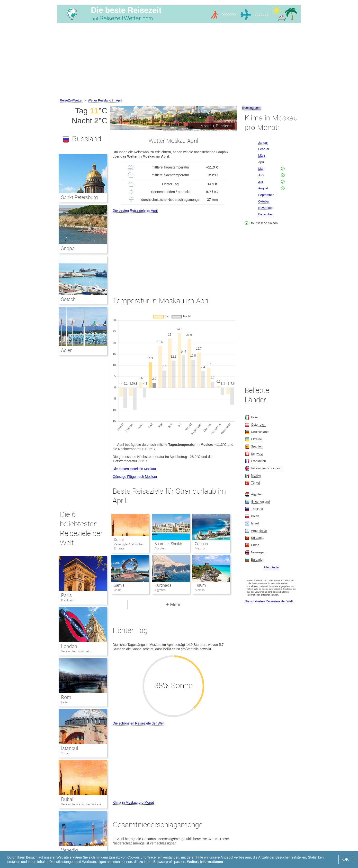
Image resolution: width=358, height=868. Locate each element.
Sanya (119, 585)
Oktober (264, 201)
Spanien (257, 446)
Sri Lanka (258, 538)
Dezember (266, 214)
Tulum (200, 585)
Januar (263, 143)
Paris (66, 595)
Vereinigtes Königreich (77, 651)
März (262, 156)
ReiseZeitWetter (71, 100)
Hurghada (163, 585)
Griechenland (260, 501)
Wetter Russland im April (105, 100)
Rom (66, 697)
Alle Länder (271, 567)
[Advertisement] (179, 61)
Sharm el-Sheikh (168, 544)
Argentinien (259, 531)
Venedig (69, 850)
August (263, 188)
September (266, 195)
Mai (261, 169)
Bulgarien (258, 560)
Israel (255, 523)
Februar (264, 149)
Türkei (65, 753)
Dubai (119, 540)
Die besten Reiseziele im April (135, 211)
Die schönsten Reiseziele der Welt (139, 723)
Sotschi (69, 299)
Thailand (257, 509)
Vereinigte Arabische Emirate (81, 804)
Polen (255, 516)
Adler (66, 350)
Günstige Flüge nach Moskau (135, 477)
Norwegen (258, 552)
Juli (261, 182)
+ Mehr (173, 604)
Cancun (201, 544)
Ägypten (257, 494)
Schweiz (257, 454)
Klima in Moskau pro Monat (133, 802)
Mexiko (256, 476)
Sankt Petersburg (79, 197)
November (266, 208)
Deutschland (260, 432)
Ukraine (256, 439)
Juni (261, 175)
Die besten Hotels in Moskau (134, 469)
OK (346, 859)
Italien (65, 702)
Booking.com (251, 108)
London (69, 646)
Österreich (258, 425)
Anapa (68, 248)
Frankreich (68, 600)
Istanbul (69, 748)
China (255, 545)
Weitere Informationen (205, 862)
